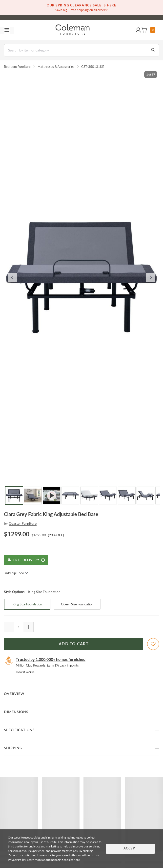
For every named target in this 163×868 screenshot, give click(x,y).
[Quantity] (19, 627)
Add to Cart (74, 644)
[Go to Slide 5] (89, 496)
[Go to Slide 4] (70, 496)
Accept (130, 849)
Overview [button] (14, 694)
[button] (138, 30)
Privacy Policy (17, 860)
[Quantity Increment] (28, 627)
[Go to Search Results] (153, 50)
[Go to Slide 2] (33, 496)
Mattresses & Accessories (56, 67)
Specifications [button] (19, 730)
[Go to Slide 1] (14, 496)
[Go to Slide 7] (127, 496)
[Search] (81, 50)
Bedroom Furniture (17, 67)
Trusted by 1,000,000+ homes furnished (51, 659)
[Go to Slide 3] (52, 496)
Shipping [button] (13, 748)
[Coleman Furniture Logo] (73, 30)
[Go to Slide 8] (145, 496)
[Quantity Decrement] (9, 627)
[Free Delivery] (26, 560)
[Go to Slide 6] (108, 496)
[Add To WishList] (153, 644)
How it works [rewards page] (25, 672)
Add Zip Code (17, 573)
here (77, 860)
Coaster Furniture (23, 523)
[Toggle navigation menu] (7, 30)
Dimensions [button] (16, 712)
